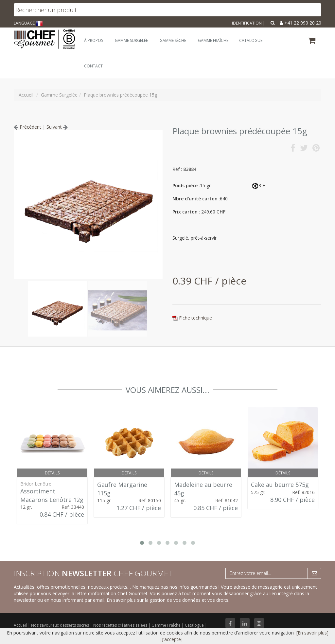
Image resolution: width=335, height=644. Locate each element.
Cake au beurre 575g (280, 485)
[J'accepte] (172, 639)
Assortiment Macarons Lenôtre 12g (52, 495)
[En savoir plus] (312, 633)
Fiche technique (195, 318)
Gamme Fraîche (167, 625)
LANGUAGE (28, 23)
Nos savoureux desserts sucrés (61, 625)
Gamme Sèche (173, 40)
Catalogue (195, 625)
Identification (247, 23)
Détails (52, 473)
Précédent (27, 127)
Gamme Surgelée (131, 40)
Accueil (20, 625)
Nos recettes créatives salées (121, 625)
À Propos (94, 40)
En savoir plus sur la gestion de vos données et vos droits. (168, 600)
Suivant (57, 127)
